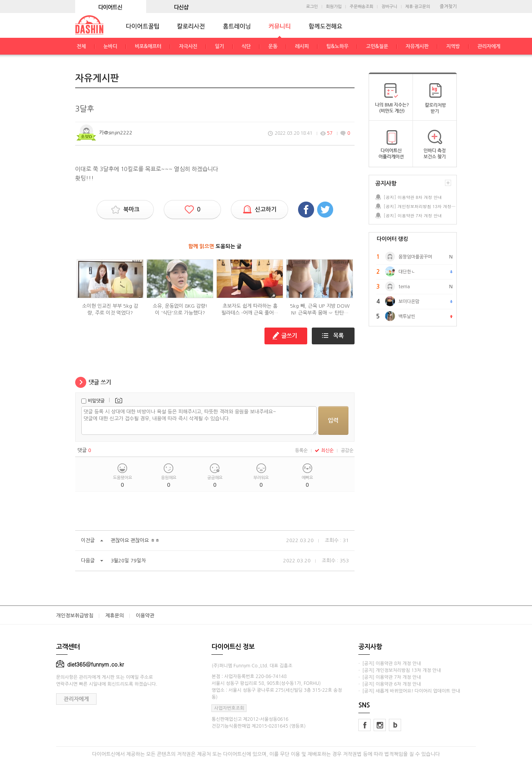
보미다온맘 (409, 302)
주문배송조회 (361, 7)
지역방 (453, 46)
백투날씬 (407, 316)
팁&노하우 (337, 46)
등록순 (301, 450)
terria (404, 287)
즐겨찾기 (448, 6)
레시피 (302, 46)
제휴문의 (115, 616)
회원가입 (334, 7)
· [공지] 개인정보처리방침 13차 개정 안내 (400, 670)
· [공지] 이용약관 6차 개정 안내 (390, 684)
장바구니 (389, 7)
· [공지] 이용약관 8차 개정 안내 (390, 664)
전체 (81, 46)
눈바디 (110, 46)
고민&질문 (377, 46)
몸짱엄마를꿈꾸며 (415, 257)
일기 (219, 46)
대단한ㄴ (407, 272)
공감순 (347, 450)
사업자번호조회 (229, 708)
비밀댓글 (96, 401)
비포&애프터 (148, 46)
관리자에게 (489, 46)
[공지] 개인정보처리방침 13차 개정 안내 (420, 206)
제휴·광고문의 (418, 7)
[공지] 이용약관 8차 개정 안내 (413, 197)
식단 (246, 46)
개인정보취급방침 (75, 616)
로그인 (312, 7)
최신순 (324, 450)
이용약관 (145, 616)
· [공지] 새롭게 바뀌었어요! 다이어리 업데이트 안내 (409, 691)
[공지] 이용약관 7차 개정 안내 (413, 216)
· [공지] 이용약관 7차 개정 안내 (390, 677)
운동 (273, 46)
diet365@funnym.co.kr (90, 664)
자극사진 (188, 46)
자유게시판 (417, 46)
